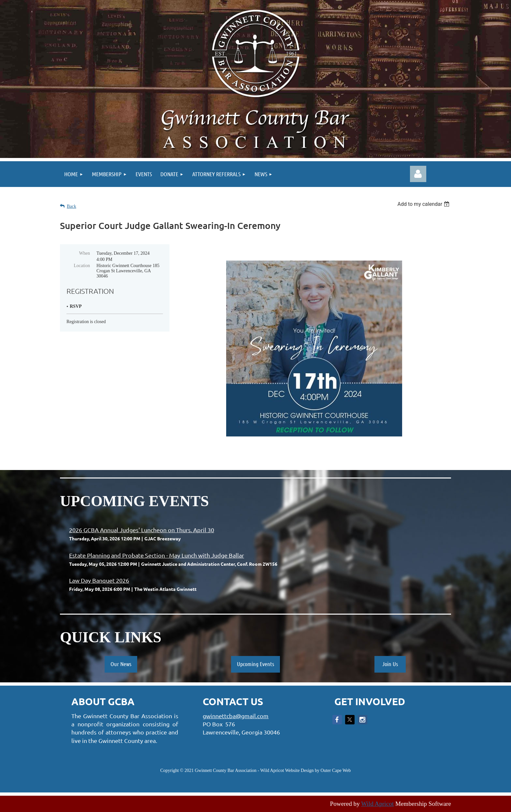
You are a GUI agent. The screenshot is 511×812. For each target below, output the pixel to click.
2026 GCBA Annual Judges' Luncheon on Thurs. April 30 (142, 530)
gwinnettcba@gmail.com (236, 716)
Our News (121, 664)
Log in (418, 174)
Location (82, 266)
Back (72, 206)
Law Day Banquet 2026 (99, 580)
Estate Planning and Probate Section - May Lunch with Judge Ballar (157, 555)
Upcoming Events (255, 664)
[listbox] (424, 204)
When (85, 253)
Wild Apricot (377, 804)
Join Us (390, 664)
